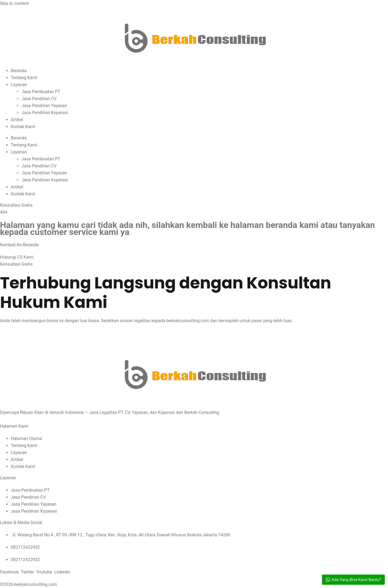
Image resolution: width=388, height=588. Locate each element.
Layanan (19, 85)
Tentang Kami (24, 78)
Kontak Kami (23, 127)
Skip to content (14, 3)
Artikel (17, 120)
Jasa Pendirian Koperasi (45, 113)
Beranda (19, 71)
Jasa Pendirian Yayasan (44, 106)
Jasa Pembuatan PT (41, 92)
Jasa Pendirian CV (39, 99)
